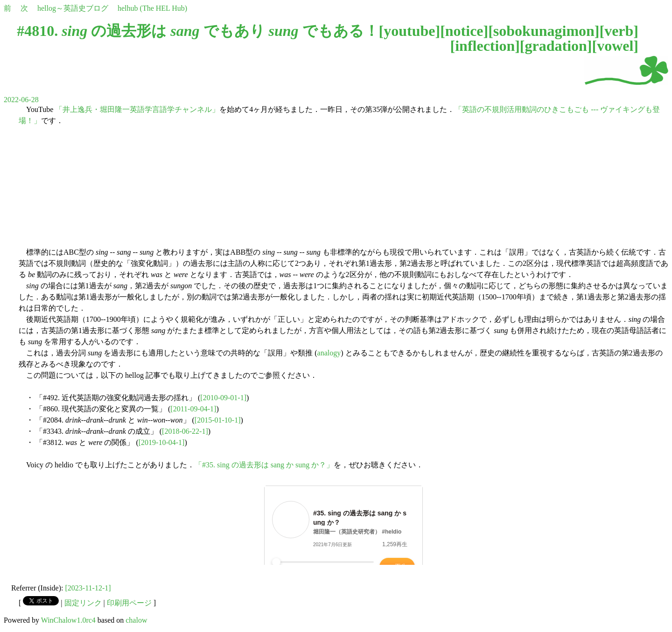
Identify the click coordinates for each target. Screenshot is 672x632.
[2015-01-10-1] (218, 420)
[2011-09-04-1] (193, 409)
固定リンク (83, 603)
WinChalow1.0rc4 (68, 620)
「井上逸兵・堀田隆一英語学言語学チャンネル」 (137, 109)
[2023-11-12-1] (88, 588)
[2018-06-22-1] (185, 431)
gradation (556, 46)
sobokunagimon (544, 31)
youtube (409, 31)
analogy (329, 353)
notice (464, 31)
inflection (485, 46)
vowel (615, 46)
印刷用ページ (129, 603)
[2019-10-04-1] (162, 442)
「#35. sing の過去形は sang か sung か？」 (264, 465)
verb (619, 31)
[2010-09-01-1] (223, 398)
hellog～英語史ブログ (73, 8)
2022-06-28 (21, 100)
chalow (136, 620)
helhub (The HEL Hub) (152, 8)
